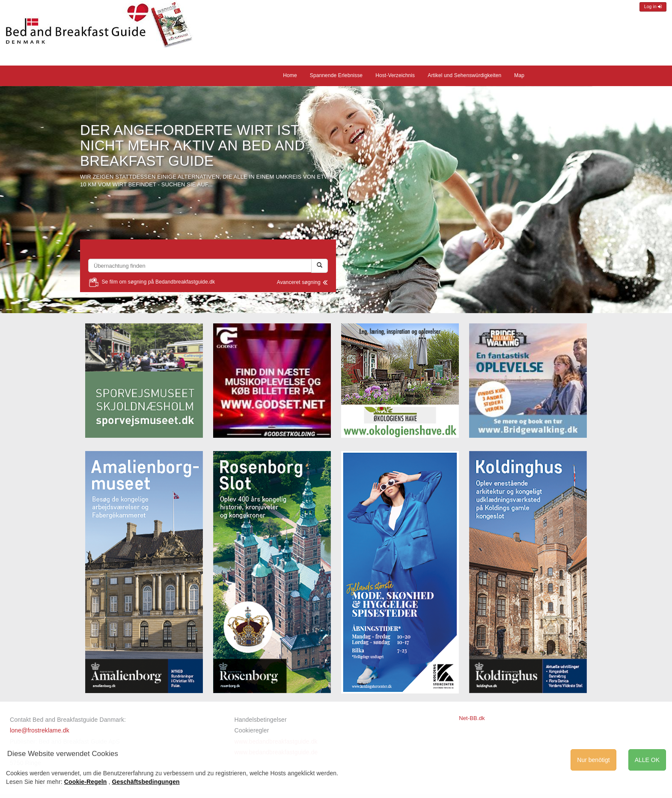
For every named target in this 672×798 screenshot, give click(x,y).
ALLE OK (647, 760)
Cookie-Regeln (86, 782)
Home (290, 75)
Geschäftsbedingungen (146, 782)
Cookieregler (252, 730)
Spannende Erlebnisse (336, 75)
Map (519, 75)
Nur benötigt (593, 760)
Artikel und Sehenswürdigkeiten (464, 75)
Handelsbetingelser (261, 720)
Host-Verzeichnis (395, 75)
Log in (653, 7)
